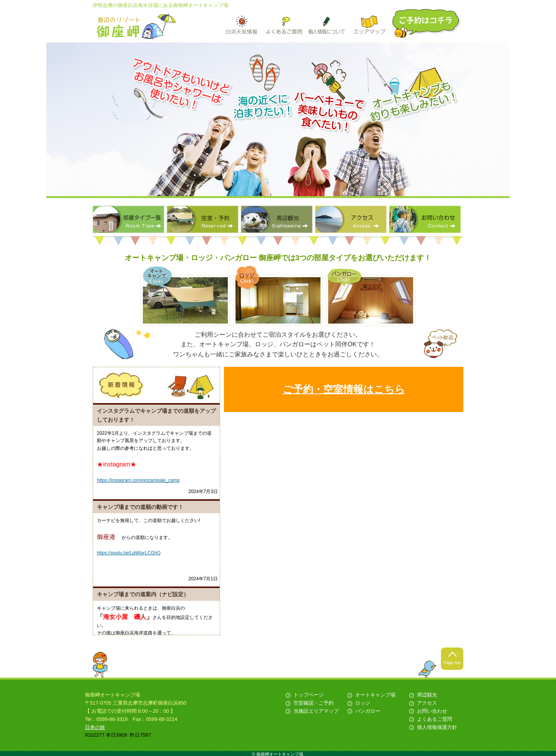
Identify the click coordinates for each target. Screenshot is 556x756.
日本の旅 (95, 727)
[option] (278, 120)
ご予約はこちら (427, 23)
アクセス (351, 219)
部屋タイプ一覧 (128, 219)
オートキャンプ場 (375, 695)
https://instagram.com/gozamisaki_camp (138, 480)
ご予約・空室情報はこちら (344, 389)
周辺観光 (277, 219)
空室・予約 (203, 219)
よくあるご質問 (435, 719)
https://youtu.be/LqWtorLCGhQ (129, 553)
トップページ (309, 695)
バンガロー (368, 711)
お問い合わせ (425, 219)
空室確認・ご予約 (314, 703)
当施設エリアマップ (316, 711)
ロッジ (363, 703)
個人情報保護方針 (437, 727)
